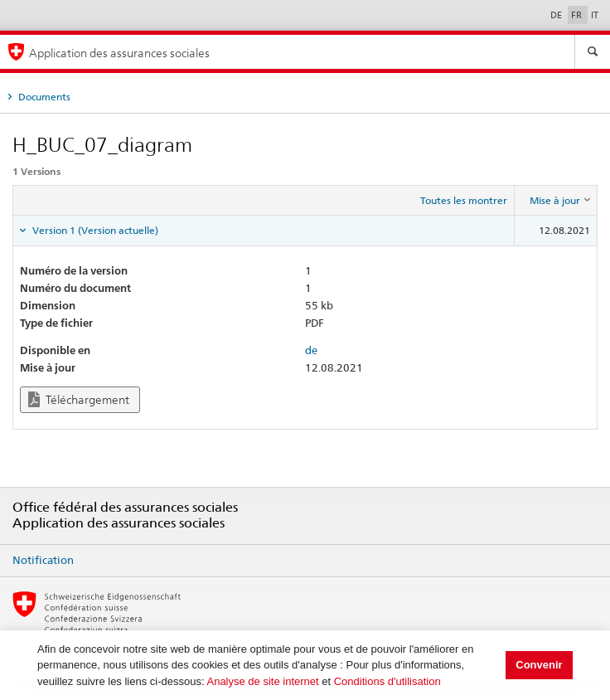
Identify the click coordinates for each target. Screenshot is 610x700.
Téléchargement (79, 399)
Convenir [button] (539, 665)
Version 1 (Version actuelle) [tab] (94, 230)
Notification (43, 560)
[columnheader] (556, 201)
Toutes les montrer (464, 200)
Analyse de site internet (262, 681)
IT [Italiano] (595, 15)
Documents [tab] (43, 97)
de (311, 350)
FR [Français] (578, 15)
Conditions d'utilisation (387, 681)
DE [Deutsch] (557, 15)
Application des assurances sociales (119, 53)
